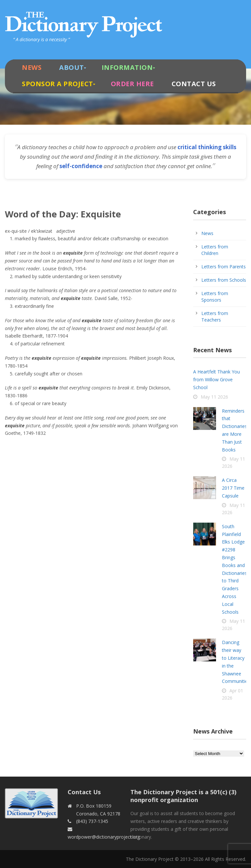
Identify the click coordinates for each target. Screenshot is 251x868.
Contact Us (194, 84)
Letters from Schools (224, 280)
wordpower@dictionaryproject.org (104, 837)
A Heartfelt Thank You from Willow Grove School (217, 379)
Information (127, 67)
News (32, 67)
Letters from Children (215, 250)
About (72, 67)
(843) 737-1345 (92, 821)
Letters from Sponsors (215, 297)
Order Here (132, 84)
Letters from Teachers (215, 316)
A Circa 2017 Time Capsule (233, 488)
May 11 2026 (214, 397)
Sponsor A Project (58, 84)
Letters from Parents (224, 267)
